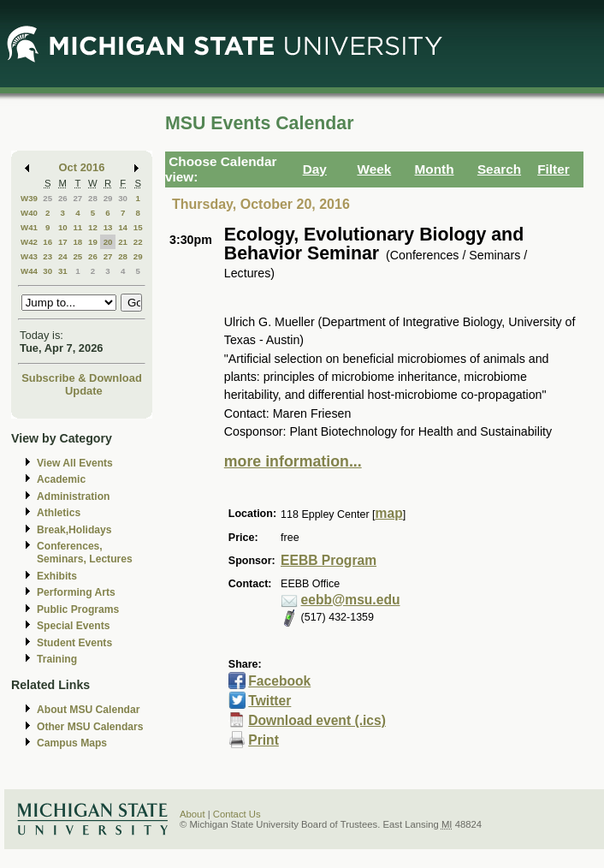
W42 (29, 242)
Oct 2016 (82, 167)
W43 (29, 256)
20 (108, 242)
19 (93, 242)
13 (108, 227)
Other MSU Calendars (90, 727)
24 (63, 256)
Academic (61, 479)
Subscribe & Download (82, 378)
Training (57, 659)
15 (138, 227)
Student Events (74, 643)
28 (93, 198)
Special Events (73, 626)
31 (63, 271)
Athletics (59, 513)
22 (138, 242)
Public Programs (78, 609)
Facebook (279, 681)
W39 (29, 198)
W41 (29, 227)
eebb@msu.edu (351, 600)
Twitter (269, 701)
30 (123, 198)
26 (63, 198)
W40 (29, 213)
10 (63, 227)
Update (84, 391)
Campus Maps (72, 743)
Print (264, 740)
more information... (293, 461)
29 (108, 198)
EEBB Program (329, 560)
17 (63, 242)
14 (123, 227)
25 (47, 198)
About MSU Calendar (88, 710)
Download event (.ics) (317, 720)
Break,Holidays (74, 530)
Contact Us (237, 814)
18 (77, 242)
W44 (29, 271)
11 (77, 227)
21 (123, 242)
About (192, 814)
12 (93, 227)
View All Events (75, 463)
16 (47, 242)
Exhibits (57, 576)
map (389, 513)
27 (77, 198)
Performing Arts (76, 592)
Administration (73, 496)
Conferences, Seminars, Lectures (85, 553)
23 (47, 256)
